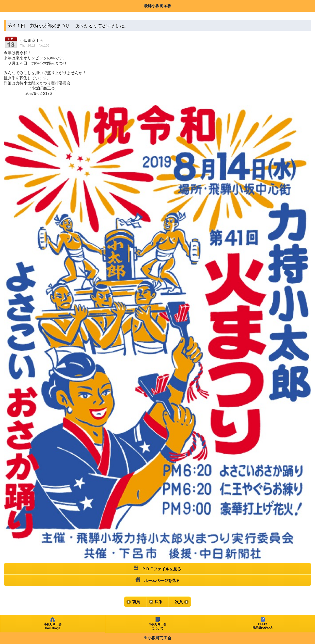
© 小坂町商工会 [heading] (157, 638)
